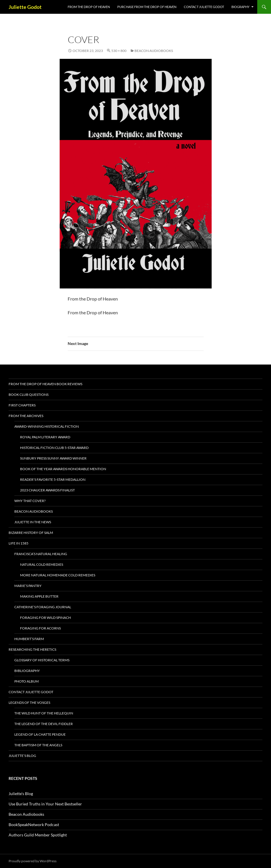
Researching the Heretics (32, 649)
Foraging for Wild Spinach (45, 618)
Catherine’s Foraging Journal (43, 607)
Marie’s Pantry (28, 586)
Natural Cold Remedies (42, 564)
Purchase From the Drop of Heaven (147, 7)
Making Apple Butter (39, 596)
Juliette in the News (33, 522)
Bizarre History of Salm (31, 533)
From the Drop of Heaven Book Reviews (45, 384)
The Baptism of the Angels (38, 745)
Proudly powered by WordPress (33, 861)
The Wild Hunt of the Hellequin (44, 713)
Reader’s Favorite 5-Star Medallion (53, 479)
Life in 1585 (18, 543)
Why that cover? (30, 501)
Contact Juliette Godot (204, 7)
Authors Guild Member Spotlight (38, 835)
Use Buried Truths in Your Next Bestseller (45, 804)
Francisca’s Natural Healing (41, 554)
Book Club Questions (29, 395)
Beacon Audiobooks (154, 51)
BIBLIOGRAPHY (27, 671)
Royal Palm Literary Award (45, 437)
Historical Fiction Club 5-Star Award (54, 448)
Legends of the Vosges (29, 703)
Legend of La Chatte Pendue (40, 734)
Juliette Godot (25, 7)
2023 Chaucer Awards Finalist (47, 490)
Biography (240, 7)
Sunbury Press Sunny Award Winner (53, 458)
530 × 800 (119, 51)
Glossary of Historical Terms (42, 660)
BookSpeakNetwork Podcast (34, 825)
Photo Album (27, 681)
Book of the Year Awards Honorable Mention (63, 469)
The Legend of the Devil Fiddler (44, 724)
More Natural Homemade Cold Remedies (58, 575)
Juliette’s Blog (22, 756)
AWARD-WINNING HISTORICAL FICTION (47, 426)
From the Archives (26, 416)
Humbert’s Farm (29, 639)
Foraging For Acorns (40, 628)
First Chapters (22, 405)
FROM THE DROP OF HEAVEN (89, 7)
